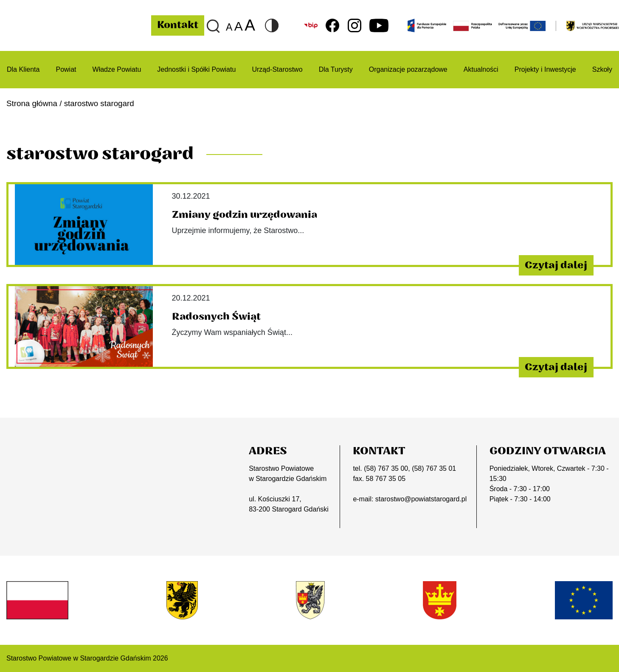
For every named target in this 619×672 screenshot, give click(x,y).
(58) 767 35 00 (386, 468)
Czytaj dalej (556, 265)
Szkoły (602, 69)
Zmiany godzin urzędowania (245, 215)
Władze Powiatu (117, 69)
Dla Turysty (336, 69)
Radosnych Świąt (216, 317)
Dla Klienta (23, 69)
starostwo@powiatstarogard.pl (421, 499)
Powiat (66, 69)
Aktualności (481, 69)
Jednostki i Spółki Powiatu (196, 69)
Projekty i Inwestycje (545, 69)
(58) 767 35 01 (434, 468)
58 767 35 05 (386, 479)
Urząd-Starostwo (277, 69)
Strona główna (32, 103)
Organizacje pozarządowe (408, 69)
